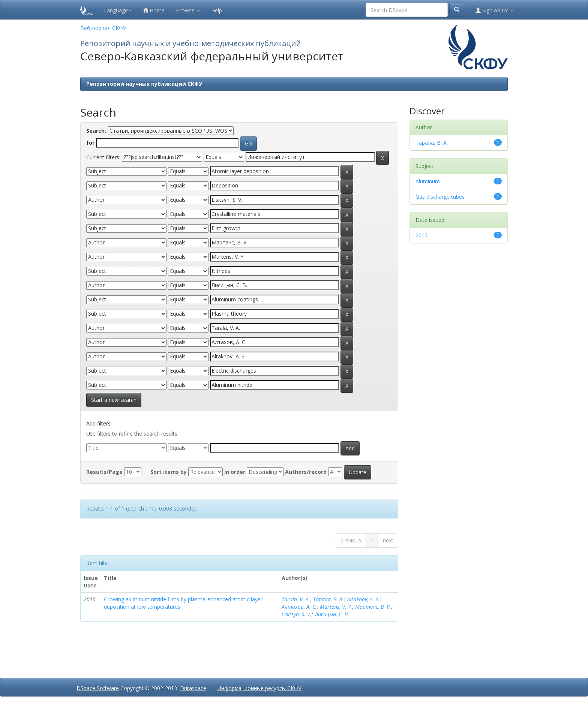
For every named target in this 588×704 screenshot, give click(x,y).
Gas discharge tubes (440, 197)
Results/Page (104, 472)
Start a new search (114, 400)
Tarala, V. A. (296, 599)
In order (235, 472)
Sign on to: (494, 10)
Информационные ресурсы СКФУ (259, 688)
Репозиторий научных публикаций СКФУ (144, 84)
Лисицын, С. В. (332, 614)
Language (118, 10)
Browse (188, 10)
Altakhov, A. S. (363, 599)
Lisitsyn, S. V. (297, 614)
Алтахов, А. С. (299, 607)
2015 (421, 235)
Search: (96, 131)
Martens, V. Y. (336, 607)
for (90, 143)
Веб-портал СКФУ (103, 28)
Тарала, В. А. (328, 599)
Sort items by (169, 472)
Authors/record (306, 472)
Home (154, 10)
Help (217, 10)
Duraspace (193, 688)
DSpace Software (98, 688)
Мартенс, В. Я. (373, 607)
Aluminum (428, 181)
